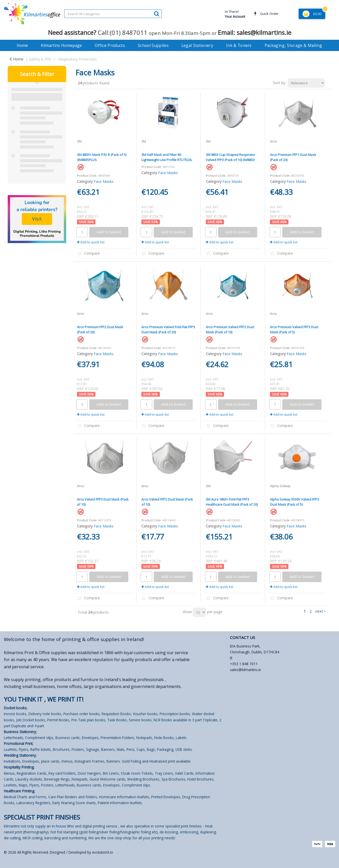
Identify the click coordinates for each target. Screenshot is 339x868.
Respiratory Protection (78, 59)
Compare (88, 254)
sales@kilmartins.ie (245, 670)
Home (22, 45)
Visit (37, 219)
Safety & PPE (40, 59)
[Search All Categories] (113, 14)
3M (79, 141)
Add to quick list (91, 242)
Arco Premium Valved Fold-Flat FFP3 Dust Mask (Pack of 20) (168, 329)
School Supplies (153, 45)
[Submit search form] (157, 13)
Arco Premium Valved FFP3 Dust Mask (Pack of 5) (294, 329)
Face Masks (104, 181)
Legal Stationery (197, 45)
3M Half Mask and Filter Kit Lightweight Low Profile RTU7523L (167, 157)
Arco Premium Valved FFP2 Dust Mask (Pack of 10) (230, 329)
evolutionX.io (103, 852)
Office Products (110, 45)
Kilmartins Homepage (61, 45)
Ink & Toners (239, 45)
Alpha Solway (280, 486)
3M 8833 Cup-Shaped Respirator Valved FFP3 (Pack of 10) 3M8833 (231, 157)
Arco (273, 141)
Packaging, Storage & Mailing (293, 45)
